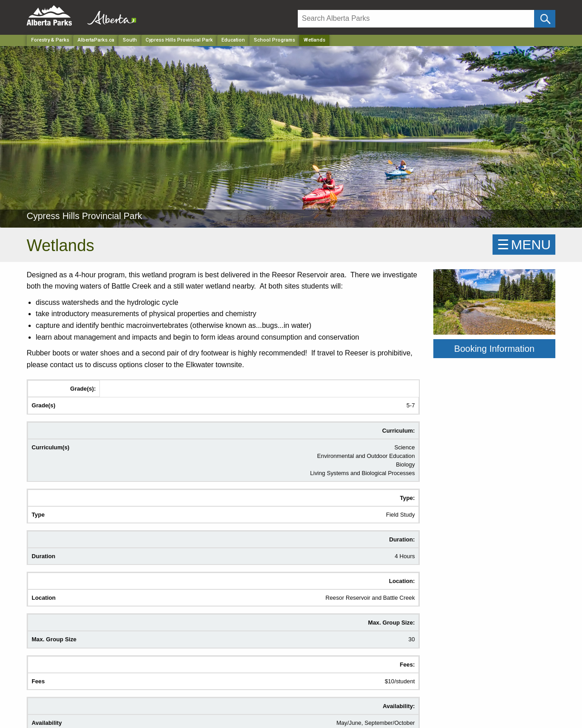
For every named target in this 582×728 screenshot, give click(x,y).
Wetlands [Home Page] (314, 40)
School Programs (275, 40)
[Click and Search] (545, 19)
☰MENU (524, 245)
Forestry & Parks (50, 40)
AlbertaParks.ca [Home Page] (96, 40)
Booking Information (494, 349)
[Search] (416, 19)
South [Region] (130, 40)
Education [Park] (233, 40)
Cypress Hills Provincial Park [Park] (179, 40)
